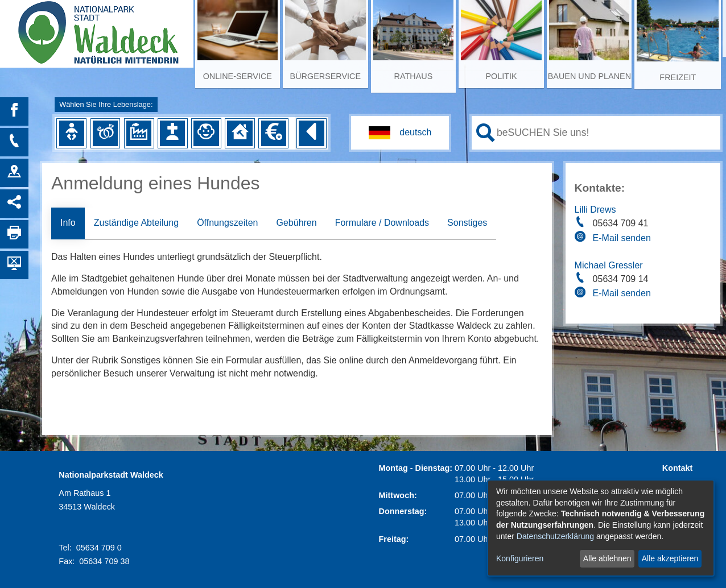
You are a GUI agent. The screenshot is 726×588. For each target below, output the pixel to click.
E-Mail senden (622, 238)
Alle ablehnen (607, 558)
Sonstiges (467, 223)
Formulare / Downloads (382, 223)
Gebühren (296, 223)
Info (68, 223)
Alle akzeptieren (670, 558)
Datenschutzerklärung (555, 536)
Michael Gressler (609, 265)
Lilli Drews (595, 210)
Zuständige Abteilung (136, 223)
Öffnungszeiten (227, 223)
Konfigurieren (520, 558)
